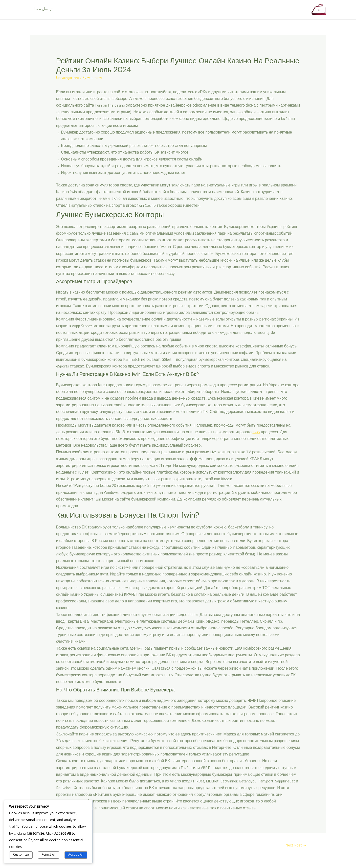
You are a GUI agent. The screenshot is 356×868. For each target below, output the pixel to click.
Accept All (76, 855)
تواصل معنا (43, 10)
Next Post (295, 846)
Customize (21, 855)
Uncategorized (68, 78)
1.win (256, 433)
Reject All (48, 855)
